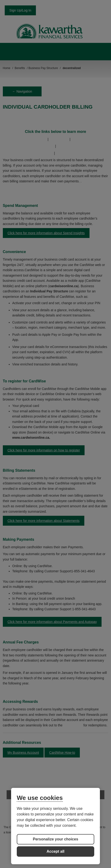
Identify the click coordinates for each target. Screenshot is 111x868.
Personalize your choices (55, 839)
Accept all (55, 851)
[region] (55, 826)
